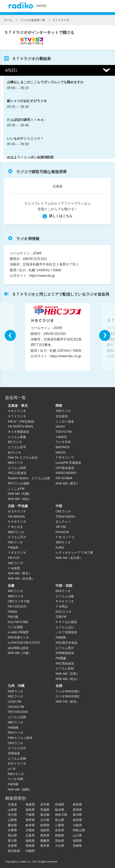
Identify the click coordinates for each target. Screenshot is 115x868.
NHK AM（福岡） (20, 789)
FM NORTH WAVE (21, 426)
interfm (60, 426)
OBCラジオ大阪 (19, 601)
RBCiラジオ (16, 774)
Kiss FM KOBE (18, 622)
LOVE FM (14, 702)
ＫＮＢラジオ (17, 522)
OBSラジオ (16, 743)
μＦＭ (12, 769)
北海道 (57, 186)
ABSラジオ (15, 463)
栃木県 (60, 810)
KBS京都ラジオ (18, 637)
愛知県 (12, 825)
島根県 (60, 835)
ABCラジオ (16, 591)
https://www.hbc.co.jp (66, 356)
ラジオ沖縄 (15, 779)
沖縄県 (30, 851)
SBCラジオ (16, 563)
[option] (58, 337)
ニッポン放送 (65, 421)
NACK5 (61, 452)
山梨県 (12, 820)
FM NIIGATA (16, 517)
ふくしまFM (16, 489)
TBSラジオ (63, 411)
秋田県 (77, 804)
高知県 (60, 841)
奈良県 (60, 830)
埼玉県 (12, 815)
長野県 (30, 820)
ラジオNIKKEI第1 (67, 691)
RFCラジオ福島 (19, 483)
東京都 (45, 815)
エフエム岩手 (17, 447)
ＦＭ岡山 (62, 606)
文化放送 (62, 416)
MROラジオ (16, 532)
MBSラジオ (16, 596)
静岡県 (45, 825)
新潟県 (77, 815)
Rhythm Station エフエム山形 (29, 478)
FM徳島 (61, 637)
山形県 (12, 810)
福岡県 (77, 841)
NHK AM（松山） (67, 679)
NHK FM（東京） (67, 702)
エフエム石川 (17, 537)
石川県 (45, 820)
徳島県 (30, 841)
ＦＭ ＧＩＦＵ (65, 537)
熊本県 (45, 846)
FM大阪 (13, 617)
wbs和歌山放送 (18, 648)
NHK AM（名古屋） (21, 578)
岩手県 (45, 804)
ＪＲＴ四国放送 (66, 632)
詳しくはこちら (57, 216)
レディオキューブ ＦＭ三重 (74, 552)
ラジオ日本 (63, 442)
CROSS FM (16, 707)
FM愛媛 (61, 658)
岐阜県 (30, 825)
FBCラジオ (15, 542)
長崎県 (30, 846)
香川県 (12, 841)
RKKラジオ (16, 733)
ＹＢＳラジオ (17, 552)
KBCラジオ (16, 696)
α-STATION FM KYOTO (24, 643)
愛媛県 (45, 841)
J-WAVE (61, 437)
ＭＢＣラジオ (17, 763)
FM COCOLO (17, 606)
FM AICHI (62, 532)
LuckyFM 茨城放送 (68, 463)
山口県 (77, 835)
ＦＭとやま (15, 527)
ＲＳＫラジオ (65, 601)
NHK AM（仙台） (20, 499)
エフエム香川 (65, 648)
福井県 (77, 820)
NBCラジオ (16, 722)
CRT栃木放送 (65, 468)
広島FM (61, 617)
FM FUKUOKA (18, 712)
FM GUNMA (64, 478)
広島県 (30, 835)
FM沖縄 (13, 784)
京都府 (30, 830)
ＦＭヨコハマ (65, 457)
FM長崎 (13, 728)
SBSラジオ (63, 542)
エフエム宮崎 (17, 758)
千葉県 (30, 815)
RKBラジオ (16, 691)
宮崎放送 (14, 753)
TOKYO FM (63, 432)
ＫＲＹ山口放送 (66, 622)
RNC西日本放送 (67, 643)
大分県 (60, 846)
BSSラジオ (63, 591)
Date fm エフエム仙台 (23, 457)
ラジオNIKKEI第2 (67, 696)
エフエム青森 (17, 437)
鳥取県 (45, 835)
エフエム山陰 (65, 596)
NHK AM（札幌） (20, 494)
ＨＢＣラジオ (17, 411)
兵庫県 (12, 830)
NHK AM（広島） (67, 674)
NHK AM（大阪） (20, 653)
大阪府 (77, 825)
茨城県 (45, 810)
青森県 (30, 804)
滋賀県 (45, 830)
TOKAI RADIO (65, 517)
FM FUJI (14, 558)
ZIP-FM (61, 527)
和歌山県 (79, 830)
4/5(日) (11, 70)
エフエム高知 (65, 668)
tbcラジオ (14, 452)
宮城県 (60, 804)
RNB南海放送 (65, 653)
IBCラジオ (15, 442)
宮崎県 (77, 846)
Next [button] (105, 335)
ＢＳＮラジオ (17, 511)
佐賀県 (12, 846)
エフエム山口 (65, 627)
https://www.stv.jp (42, 276)
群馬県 (77, 810)
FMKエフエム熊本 (20, 738)
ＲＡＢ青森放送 (18, 432)
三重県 (60, 825)
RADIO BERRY (66, 473)
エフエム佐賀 (17, 717)
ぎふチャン (63, 522)
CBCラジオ (63, 511)
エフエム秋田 (17, 468)
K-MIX (60, 548)
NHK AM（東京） (67, 483)
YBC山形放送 (17, 473)
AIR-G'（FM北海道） (22, 421)
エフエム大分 (17, 748)
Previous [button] (10, 335)
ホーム (8, 20)
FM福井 (13, 548)
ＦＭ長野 (14, 568)
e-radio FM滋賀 (18, 632)
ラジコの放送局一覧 (32, 20)
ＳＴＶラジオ (17, 416)
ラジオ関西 (15, 627)
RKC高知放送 (65, 663)
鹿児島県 (14, 851)
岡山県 (12, 835)
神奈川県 (61, 815)
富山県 (60, 820)
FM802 (12, 612)
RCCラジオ (63, 612)
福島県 (30, 810)
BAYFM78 (62, 447)
